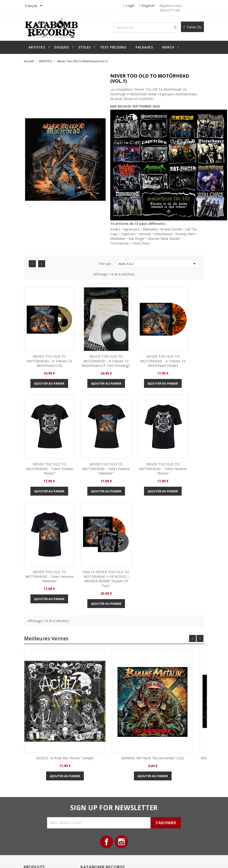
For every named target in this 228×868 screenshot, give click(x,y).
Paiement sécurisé (90, 796)
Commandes (130, 782)
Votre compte (134, 756)
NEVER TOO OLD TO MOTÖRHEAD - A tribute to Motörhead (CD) (48, 347)
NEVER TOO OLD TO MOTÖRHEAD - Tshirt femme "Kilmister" (48, 445)
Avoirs (125, 789)
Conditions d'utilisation (93, 789)
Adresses (128, 796)
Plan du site (85, 804)
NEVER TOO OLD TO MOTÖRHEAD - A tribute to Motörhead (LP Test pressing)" (92, 347)
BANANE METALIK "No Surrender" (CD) (158, 640)
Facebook (106, 728)
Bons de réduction (134, 804)
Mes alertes (129, 811)
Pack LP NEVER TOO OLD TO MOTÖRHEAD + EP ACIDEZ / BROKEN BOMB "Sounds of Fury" (180, 451)
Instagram (122, 728)
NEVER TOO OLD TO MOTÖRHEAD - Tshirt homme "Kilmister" (136, 445)
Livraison (83, 775)
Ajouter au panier (48, 375)
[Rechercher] (149, 28)
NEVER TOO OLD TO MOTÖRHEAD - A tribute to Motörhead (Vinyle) (136, 347)
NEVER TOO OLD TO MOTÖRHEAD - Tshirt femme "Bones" (180, 345)
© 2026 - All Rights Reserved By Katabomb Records (66, 860)
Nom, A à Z (156, 265)
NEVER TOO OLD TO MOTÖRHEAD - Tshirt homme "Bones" (92, 445)
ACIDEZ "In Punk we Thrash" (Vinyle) (70, 640)
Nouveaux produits (47, 770)
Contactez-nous (88, 811)
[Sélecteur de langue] (39, 6)
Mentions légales (89, 782)
